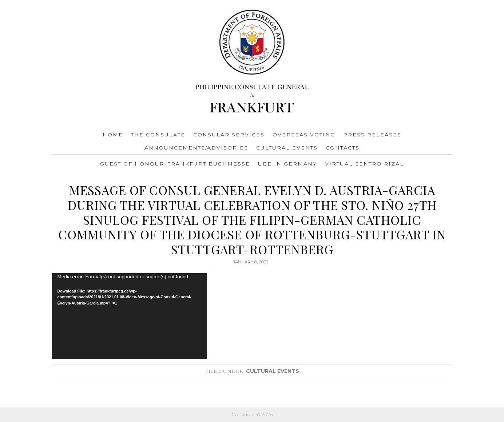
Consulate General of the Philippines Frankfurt (252, 62)
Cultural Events (273, 371)
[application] (130, 316)
